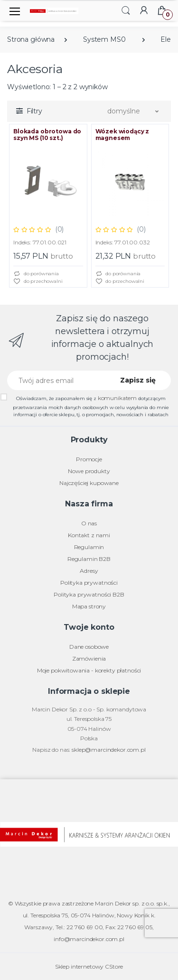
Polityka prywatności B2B (89, 594)
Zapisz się (138, 380)
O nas (89, 523)
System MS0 (104, 39)
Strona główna (31, 39)
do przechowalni (38, 282)
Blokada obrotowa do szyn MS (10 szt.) (47, 135)
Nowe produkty (89, 471)
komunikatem (117, 398)
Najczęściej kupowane (89, 483)
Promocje (89, 459)
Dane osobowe (89, 647)
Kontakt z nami (89, 535)
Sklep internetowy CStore (89, 966)
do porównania (36, 274)
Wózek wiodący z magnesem (122, 135)
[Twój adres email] (57, 380)
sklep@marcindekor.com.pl (109, 750)
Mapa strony (89, 606)
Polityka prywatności (89, 583)
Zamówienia (89, 658)
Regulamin (89, 547)
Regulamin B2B (89, 559)
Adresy (89, 571)
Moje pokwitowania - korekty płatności (89, 670)
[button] (126, 10)
